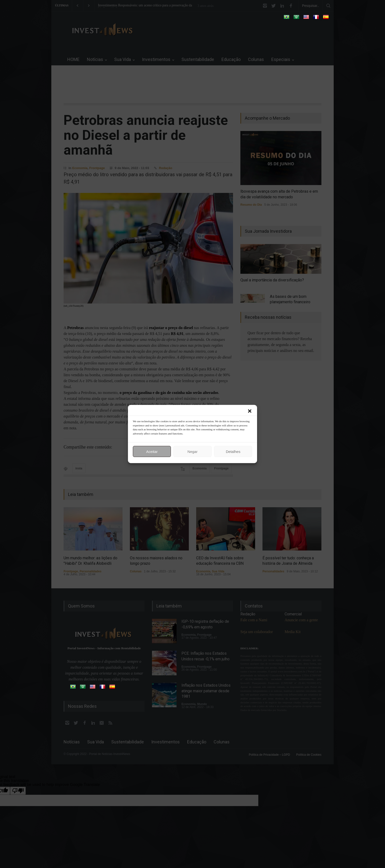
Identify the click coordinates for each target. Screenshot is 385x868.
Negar (193, 451)
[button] (250, 411)
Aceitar (152, 451)
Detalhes (233, 451)
